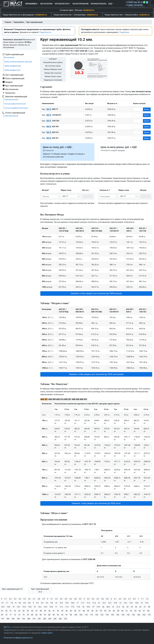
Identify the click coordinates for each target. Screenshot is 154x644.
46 (75, 611)
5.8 (107, 599)
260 (60, 619)
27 (145, 607)
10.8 (72, 603)
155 (133, 615)
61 (127, 611)
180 (8, 619)
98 (71, 615)
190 (18, 619)
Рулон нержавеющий (15, 78)
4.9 (80, 599)
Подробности (45, 32)
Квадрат (9, 82)
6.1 (115, 599)
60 (122, 611)
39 (45, 611)
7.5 (2, 603)
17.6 (72, 607)
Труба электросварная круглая (18, 62)
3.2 (10, 599)
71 (11, 615)
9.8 (52, 603)
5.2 (88, 599)
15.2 (18, 607)
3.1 (6, 599)
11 (78, 603)
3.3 (15, 599)
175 (3, 619)
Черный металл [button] (62, 4)
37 (36, 611)
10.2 (61, 603)
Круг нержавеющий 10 (12, 589)
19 (93, 607)
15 (13, 607)
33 (19, 611)
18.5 (88, 607)
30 (6, 611)
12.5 (110, 603)
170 (149, 615)
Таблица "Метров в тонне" (53, 69)
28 (149, 607)
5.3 (93, 599)
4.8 (75, 599)
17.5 (67, 607)
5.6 (102, 599)
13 (120, 603)
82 (36, 615)
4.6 (71, 599)
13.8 (137, 603)
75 (24, 615)
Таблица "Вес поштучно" (53, 73)
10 (56, 603)
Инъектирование (81, 4)
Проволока (10, 93)
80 (32, 615)
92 (58, 615)
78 (28, 615)
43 (62, 611)
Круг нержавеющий (14, 86)
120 (97, 615)
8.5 (25, 603)
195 (23, 619)
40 (49, 611)
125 (102, 615)
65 (140, 611)
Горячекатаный (11, 100)
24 (132, 607)
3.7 (34, 599)
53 (101, 611)
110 (86, 615)
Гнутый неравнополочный (16, 108)
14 (142, 603)
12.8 (115, 603)
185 (13, 619)
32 (15, 611)
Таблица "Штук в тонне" (53, 76)
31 (11, 611)
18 (83, 607)
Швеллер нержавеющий (16, 96)
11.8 (94, 603)
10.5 (67, 603)
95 (62, 615)
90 (54, 615)
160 (139, 615)
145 (123, 615)
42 (58, 611)
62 (131, 611)
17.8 (78, 607)
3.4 (20, 599)
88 (49, 615)
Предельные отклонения (53, 80)
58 (118, 611)
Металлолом (46, 4)
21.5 (118, 607)
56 (114, 611)
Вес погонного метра (53, 66)
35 (28, 611)
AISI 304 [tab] (52, 399)
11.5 (88, 603)
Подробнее (124, 32)
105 (81, 615)
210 (34, 619)
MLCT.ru (7, 627)
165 (144, 615)
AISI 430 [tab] (76, 399)
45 (71, 611)
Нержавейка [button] (31, 4)
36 (32, 611)
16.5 (45, 607)
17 (56, 607)
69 (2, 615)
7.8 (12, 603)
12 (99, 603)
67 (144, 611)
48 (84, 611)
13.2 (125, 603)
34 (24, 611)
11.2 (83, 603)
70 (6, 615)
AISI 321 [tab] (68, 399)
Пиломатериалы (98, 4)
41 (54, 611)
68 (148, 611)
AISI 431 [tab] (83, 399)
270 (65, 619)
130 (107, 615)
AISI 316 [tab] (60, 399)
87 (45, 615)
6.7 (130, 599)
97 (67, 615)
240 (50, 619)
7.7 (7, 603)
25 (136, 607)
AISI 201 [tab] (44, 399)
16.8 (51, 607)
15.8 (30, 607)
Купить (147, 109)
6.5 (125, 599)
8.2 (20, 603)
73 (19, 615)
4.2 (56, 599)
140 (118, 615)
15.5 (24, 607)
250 (55, 619)
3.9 (43, 599)
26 (140, 607)
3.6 (29, 599)
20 (103, 607)
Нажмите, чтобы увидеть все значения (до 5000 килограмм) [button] (96, 374)
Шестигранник (12, 89)
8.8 (29, 603)
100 (76, 615)
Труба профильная (13, 66)
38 (41, 611)
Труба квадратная (12, 70)
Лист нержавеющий (14, 75)
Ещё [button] (110, 4)
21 (113, 607)
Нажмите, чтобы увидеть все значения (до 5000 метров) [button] (96, 293)
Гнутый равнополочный (15, 104)
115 (91, 615)
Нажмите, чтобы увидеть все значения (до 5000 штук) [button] (96, 503)
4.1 (52, 599)
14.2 (147, 603)
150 (128, 615)
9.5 (47, 603)
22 (123, 607)
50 (92, 611)
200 (29, 619)
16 (35, 607)
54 (105, 611)
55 (110, 611)
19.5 (98, 607)
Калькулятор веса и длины (53, 62)
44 (67, 611)
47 (80, 611)
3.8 (39, 599)
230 (45, 619)
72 (15, 615)
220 (39, 619)
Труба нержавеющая (15, 54)
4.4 (61, 599)
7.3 (147, 599)
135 (112, 615)
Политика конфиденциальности (18, 638)
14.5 (3, 607)
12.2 (104, 603)
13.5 (131, 603)
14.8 (8, 607)
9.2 (37, 603)
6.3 (120, 599)
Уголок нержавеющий (15, 113)
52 (97, 611)
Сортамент (53, 59)
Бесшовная (9, 57)
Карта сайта (47, 633)
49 (88, 611)
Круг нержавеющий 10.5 (40, 590)
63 (135, 611)
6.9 (134, 599)
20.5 (108, 607)
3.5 (25, 599)
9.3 (42, 603)
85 (41, 615)
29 (2, 611)
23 (128, 607)
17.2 (61, 607)
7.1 (142, 599)
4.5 (66, 599)
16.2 (40, 607)
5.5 (98, 599)
